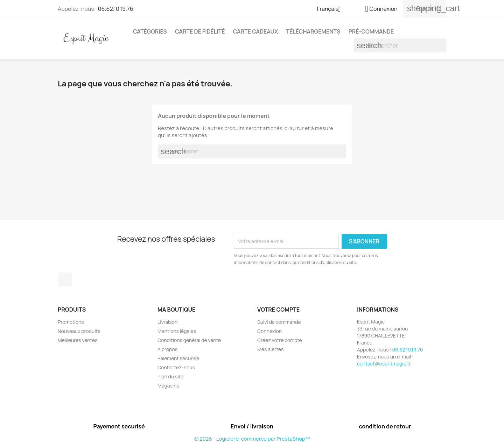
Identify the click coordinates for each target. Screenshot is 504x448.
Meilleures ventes (78, 340)
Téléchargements (313, 31)
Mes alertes (270, 349)
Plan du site (170, 376)
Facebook (65, 279)
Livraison (167, 322)
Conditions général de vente (189, 340)
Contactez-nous (176, 367)
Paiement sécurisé (178, 358)
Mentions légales (177, 331)
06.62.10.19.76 (116, 9)
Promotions (71, 322)
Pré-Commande (371, 31)
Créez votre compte (280, 340)
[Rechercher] (400, 45)
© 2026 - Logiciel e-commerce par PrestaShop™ (252, 439)
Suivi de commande (279, 322)
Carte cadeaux (256, 31)
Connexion (269, 331)
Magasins (168, 386)
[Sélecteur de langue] (332, 9)
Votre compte (278, 310)
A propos (167, 349)
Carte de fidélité (200, 31)
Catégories (150, 31)
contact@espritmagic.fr (384, 364)
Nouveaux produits (79, 331)
